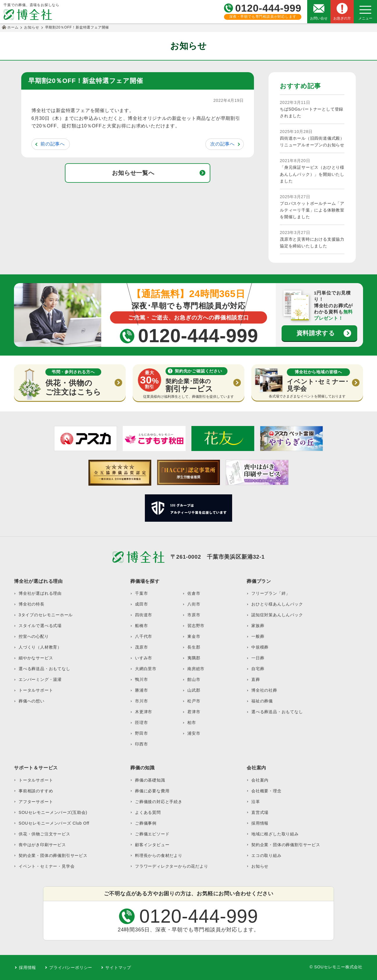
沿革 (256, 802)
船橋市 (141, 626)
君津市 (194, 712)
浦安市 (194, 733)
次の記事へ (223, 144)
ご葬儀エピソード (152, 834)
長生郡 (194, 647)
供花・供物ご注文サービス (45, 834)
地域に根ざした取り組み (275, 834)
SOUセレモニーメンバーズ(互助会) (53, 812)
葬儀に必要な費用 (152, 791)
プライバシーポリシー (71, 967)
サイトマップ (118, 967)
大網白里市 (146, 669)
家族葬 (258, 626)
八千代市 (144, 636)
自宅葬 (258, 669)
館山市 (194, 679)
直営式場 (260, 812)
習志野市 (196, 626)
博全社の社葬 (264, 690)
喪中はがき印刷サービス (42, 845)
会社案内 (260, 780)
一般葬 (258, 636)
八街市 (194, 604)
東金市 (194, 636)
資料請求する (316, 333)
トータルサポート (36, 690)
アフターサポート (36, 802)
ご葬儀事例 (146, 823)
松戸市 (194, 701)
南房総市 (196, 669)
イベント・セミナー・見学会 (47, 866)
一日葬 (258, 658)
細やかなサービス (36, 658)
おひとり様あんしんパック (277, 604)
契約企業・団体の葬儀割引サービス (53, 855)
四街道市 (144, 615)
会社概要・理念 (266, 791)
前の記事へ (53, 144)
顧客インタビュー (152, 845)
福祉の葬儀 (262, 701)
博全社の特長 (32, 604)
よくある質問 (148, 812)
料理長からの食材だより (159, 855)
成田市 (141, 604)
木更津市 (144, 712)
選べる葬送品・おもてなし (45, 669)
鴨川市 (141, 679)
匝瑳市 (141, 722)
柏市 (192, 722)
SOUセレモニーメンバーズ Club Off (54, 823)
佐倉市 (194, 593)
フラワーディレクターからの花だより (172, 866)
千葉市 (141, 593)
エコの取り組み (266, 855)
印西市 (141, 744)
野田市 (141, 733)
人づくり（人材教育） (40, 647)
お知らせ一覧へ (133, 173)
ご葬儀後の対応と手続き (159, 802)
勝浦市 (141, 690)
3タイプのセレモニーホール (46, 615)
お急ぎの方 (342, 18)
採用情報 (260, 823)
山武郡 (194, 690)
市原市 (194, 615)
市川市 (141, 701)
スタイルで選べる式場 (40, 626)
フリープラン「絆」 (271, 593)
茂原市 (141, 647)
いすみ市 (144, 658)
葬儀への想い (32, 701)
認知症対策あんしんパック (277, 615)
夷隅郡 (194, 658)
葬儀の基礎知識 (150, 780)
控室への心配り (34, 636)
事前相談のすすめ (36, 791)
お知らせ (260, 866)
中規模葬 (260, 647)
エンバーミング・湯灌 (40, 679)
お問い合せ (319, 18)
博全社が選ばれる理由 (40, 593)
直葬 (256, 679)
